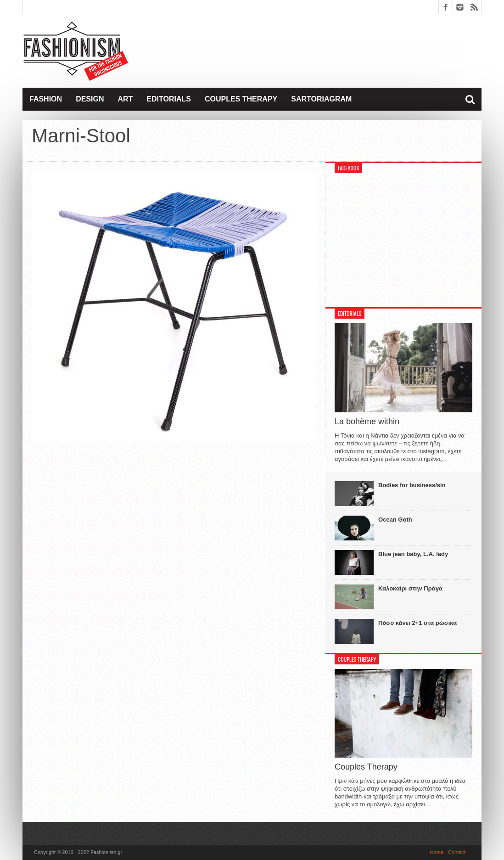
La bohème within (367, 422)
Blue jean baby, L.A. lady (413, 554)
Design (90, 99)
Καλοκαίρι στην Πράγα (410, 588)
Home (437, 852)
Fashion (46, 99)
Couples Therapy (241, 99)
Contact (457, 852)
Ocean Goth (395, 520)
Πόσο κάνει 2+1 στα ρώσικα (417, 623)
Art (125, 99)
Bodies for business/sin (412, 485)
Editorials (169, 99)
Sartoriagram (321, 99)
